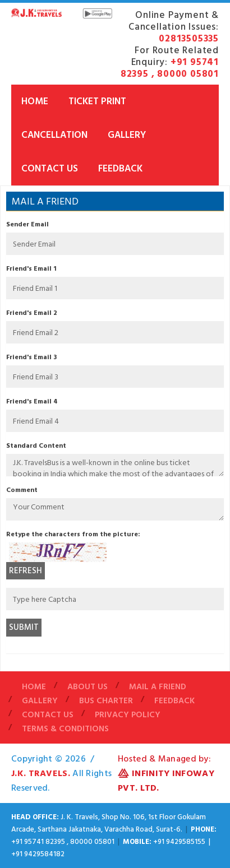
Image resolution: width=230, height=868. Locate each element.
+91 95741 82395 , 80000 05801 (170, 68)
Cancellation (54, 135)
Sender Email (27, 224)
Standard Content (36, 446)
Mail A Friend (158, 687)
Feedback (120, 169)
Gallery (127, 135)
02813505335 (189, 39)
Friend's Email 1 (31, 269)
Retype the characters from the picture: (73, 534)
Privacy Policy (128, 715)
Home (35, 101)
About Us (88, 687)
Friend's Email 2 (32, 313)
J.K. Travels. (41, 773)
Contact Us (50, 169)
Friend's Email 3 (31, 357)
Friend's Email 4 (32, 401)
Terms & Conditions (65, 729)
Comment (22, 490)
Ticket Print (97, 101)
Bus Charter (106, 701)
